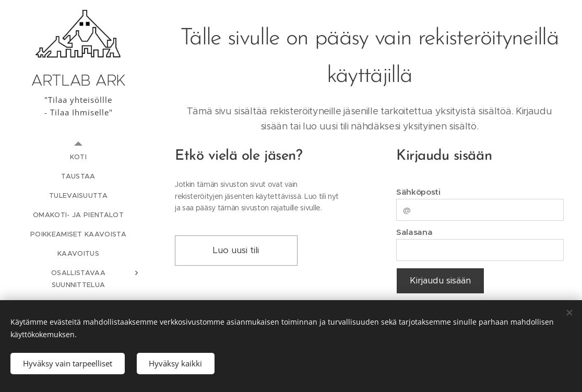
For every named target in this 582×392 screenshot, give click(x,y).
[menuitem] (78, 157)
